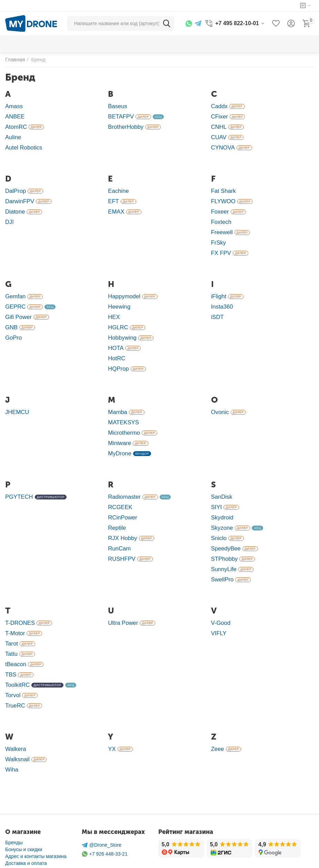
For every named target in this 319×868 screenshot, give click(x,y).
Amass (13, 106)
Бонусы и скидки (24, 818)
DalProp (15, 187)
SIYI (216, 489)
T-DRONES (19, 599)
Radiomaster (123, 479)
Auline (13, 135)
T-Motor (14, 609)
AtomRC (15, 125)
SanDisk (221, 479)
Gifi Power (17, 307)
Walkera (15, 719)
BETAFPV (120, 116)
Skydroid (221, 499)
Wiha (11, 738)
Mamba (117, 398)
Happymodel (123, 288)
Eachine (118, 187)
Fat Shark (223, 187)
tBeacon (15, 638)
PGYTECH (18, 479)
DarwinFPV (19, 197)
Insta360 (221, 297)
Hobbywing (121, 326)
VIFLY (218, 609)
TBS (10, 647)
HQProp (118, 355)
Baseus (117, 106)
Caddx (219, 106)
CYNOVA (222, 144)
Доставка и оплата (26, 831)
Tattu (11, 628)
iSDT (217, 307)
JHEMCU (16, 398)
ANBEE (14, 116)
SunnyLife (223, 547)
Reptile (116, 508)
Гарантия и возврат (27, 838)
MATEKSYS (122, 408)
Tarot (11, 618)
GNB (11, 317)
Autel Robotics (22, 144)
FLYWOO (222, 197)
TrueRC (14, 676)
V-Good (220, 599)
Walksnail (16, 729)
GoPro (13, 326)
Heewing (118, 297)
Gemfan (15, 288)
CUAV (218, 135)
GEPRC (15, 297)
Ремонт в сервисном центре (37, 845)
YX (112, 719)
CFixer (219, 116)
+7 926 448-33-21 (105, 822)
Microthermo (123, 417)
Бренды (14, 811)
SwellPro (222, 556)
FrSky (218, 235)
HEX (113, 307)
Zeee (217, 719)
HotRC (116, 346)
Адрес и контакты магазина (36, 825)
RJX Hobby (121, 518)
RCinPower (121, 499)
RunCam (118, 528)
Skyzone (221, 508)
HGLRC (117, 317)
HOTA (115, 336)
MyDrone (119, 437)
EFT (113, 197)
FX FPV (220, 245)
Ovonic (219, 398)
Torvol (12, 667)
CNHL (218, 125)
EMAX (116, 206)
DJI (9, 216)
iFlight (218, 288)
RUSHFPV (121, 537)
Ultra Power (122, 599)
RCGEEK (119, 489)
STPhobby (223, 537)
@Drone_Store (102, 813)
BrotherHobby (124, 125)
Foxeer (219, 206)
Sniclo (218, 518)
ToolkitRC (17, 657)
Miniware (119, 427)
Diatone (14, 206)
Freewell (221, 226)
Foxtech (221, 216)
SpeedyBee (225, 528)
